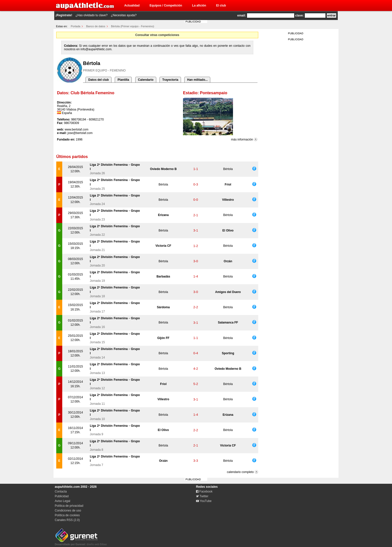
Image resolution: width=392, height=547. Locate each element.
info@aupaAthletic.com (96, 49)
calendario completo (240, 472)
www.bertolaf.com (77, 129)
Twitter (202, 496)
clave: (299, 15)
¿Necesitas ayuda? (124, 15)
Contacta (61, 491)
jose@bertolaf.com (80, 133)
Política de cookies (67, 515)
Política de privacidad (69, 506)
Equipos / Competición (166, 5)
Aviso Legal (62, 501)
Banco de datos (96, 26)
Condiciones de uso (68, 510)
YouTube (204, 501)
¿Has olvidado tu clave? (91, 15)
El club (221, 5)
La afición (199, 5)
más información (242, 139)
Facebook (204, 491)
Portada (76, 26)
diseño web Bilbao (81, 543)
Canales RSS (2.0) (67, 520)
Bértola (228, 169)
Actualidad (132, 5)
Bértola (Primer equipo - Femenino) (132, 26)
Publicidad (62, 496)
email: (242, 15)
